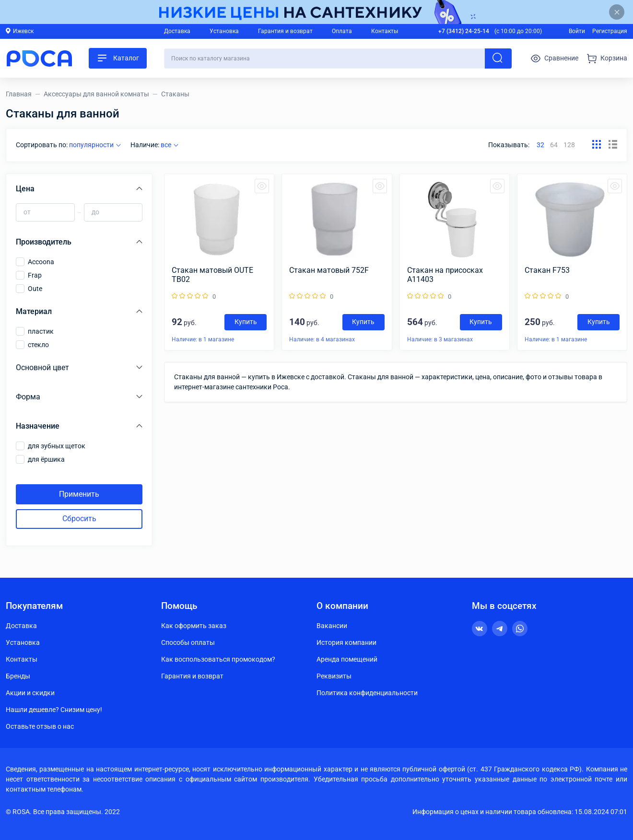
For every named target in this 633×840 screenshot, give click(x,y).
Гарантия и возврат (285, 31)
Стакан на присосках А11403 (445, 275)
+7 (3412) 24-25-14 (464, 31)
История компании (346, 642)
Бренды (18, 676)
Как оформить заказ (194, 626)
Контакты (385, 31)
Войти (577, 31)
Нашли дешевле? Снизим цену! (54, 710)
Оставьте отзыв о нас (40, 726)
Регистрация (610, 31)
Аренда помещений (347, 659)
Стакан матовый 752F (329, 270)
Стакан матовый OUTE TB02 (212, 275)
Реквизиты (334, 676)
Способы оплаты (188, 642)
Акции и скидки (30, 693)
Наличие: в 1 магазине (203, 339)
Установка (224, 31)
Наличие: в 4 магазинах (322, 339)
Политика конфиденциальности (367, 693)
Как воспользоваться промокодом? (218, 659)
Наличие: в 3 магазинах (440, 339)
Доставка (177, 31)
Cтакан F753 (547, 270)
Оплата (342, 31)
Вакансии (332, 626)
